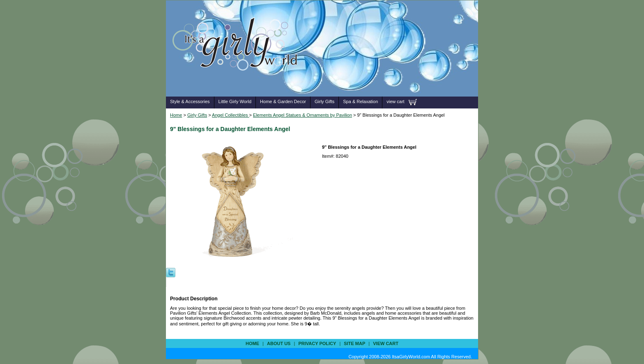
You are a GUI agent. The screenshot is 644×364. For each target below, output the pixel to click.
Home (176, 115)
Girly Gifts (324, 101)
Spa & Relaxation (360, 101)
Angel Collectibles (231, 115)
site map (354, 343)
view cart (395, 101)
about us (279, 343)
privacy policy (317, 343)
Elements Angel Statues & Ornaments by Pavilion (302, 115)
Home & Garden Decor (283, 101)
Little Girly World (235, 101)
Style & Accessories (190, 101)
